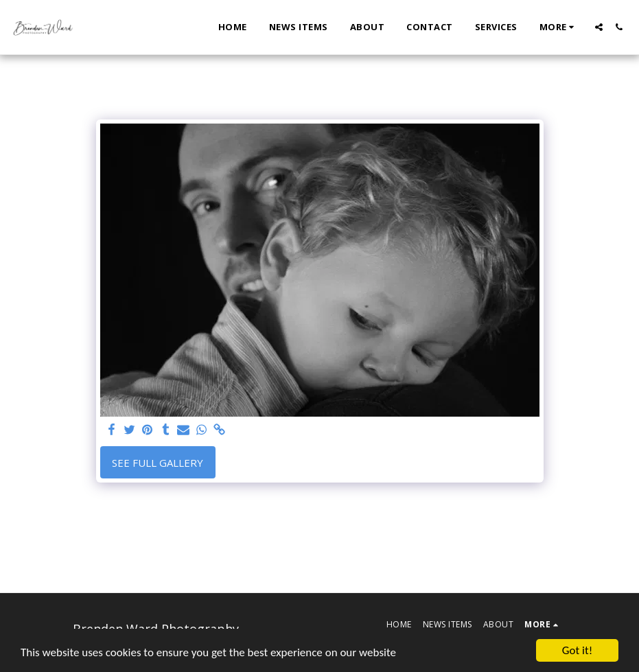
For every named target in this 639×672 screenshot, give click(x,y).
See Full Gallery (158, 463)
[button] (599, 27)
